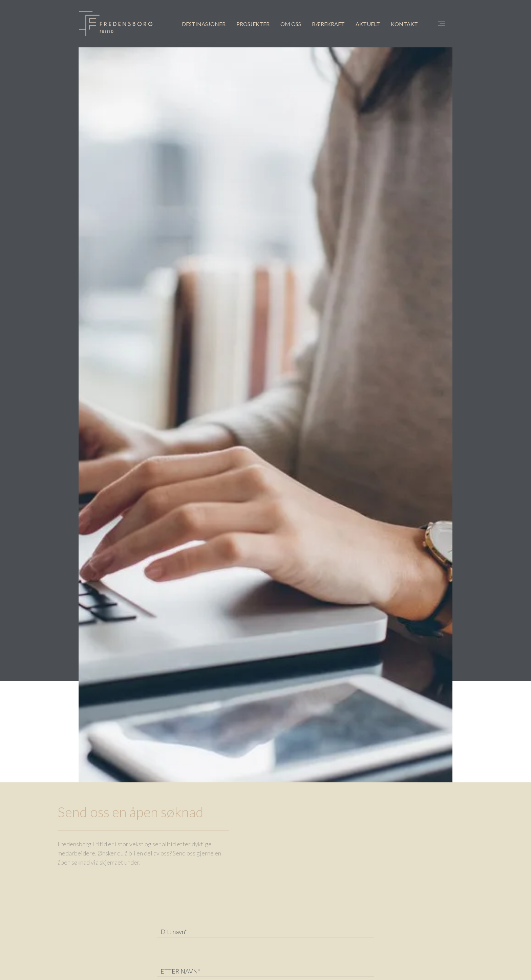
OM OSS (291, 24)
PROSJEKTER (253, 24)
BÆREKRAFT (328, 24)
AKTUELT (368, 24)
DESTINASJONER (204, 24)
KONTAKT (404, 24)
